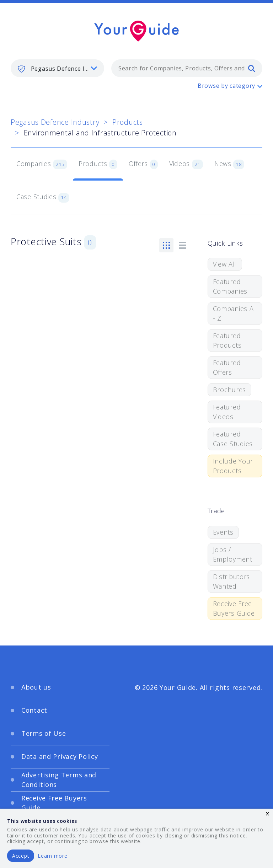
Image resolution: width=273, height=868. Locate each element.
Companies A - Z (233, 313)
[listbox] (57, 68)
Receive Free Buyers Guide (234, 608)
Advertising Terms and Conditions (59, 780)
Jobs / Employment (233, 554)
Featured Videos (227, 412)
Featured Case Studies (233, 439)
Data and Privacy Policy (60, 756)
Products (128, 122)
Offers (143, 164)
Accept (21, 856)
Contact (34, 710)
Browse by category (226, 86)
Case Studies (43, 197)
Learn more (52, 856)
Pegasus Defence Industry (55, 122)
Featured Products (227, 340)
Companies (42, 164)
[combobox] (187, 68)
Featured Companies (230, 286)
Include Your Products (233, 466)
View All (225, 264)
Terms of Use (44, 733)
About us (36, 687)
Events (223, 532)
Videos (186, 164)
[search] (252, 68)
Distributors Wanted (232, 581)
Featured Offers (227, 367)
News (229, 164)
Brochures (229, 390)
